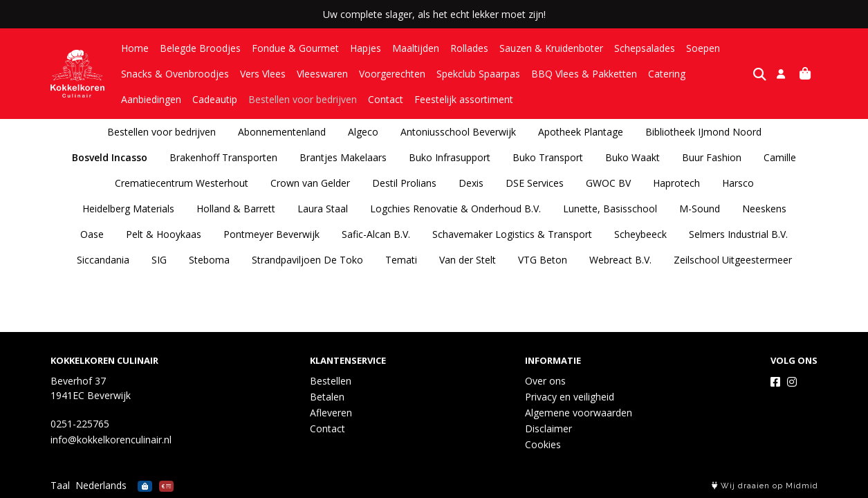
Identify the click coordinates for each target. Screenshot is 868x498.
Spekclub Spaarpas (478, 74)
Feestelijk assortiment (393, 99)
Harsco (738, 183)
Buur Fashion (712, 157)
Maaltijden (416, 48)
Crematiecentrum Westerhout (182, 183)
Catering (667, 74)
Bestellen (331, 381)
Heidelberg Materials (128, 209)
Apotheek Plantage (581, 132)
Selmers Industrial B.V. (738, 234)
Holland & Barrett (236, 209)
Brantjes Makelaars (343, 157)
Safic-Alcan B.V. (376, 234)
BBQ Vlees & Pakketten (584, 74)
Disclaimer (548, 428)
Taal (60, 485)
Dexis (471, 183)
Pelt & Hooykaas (164, 234)
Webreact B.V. (620, 260)
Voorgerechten (392, 74)
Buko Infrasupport (450, 157)
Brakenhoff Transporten (223, 157)
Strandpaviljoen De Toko (307, 260)
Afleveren (331, 413)
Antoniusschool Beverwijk (458, 132)
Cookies (543, 444)
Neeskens (764, 209)
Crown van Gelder (310, 183)
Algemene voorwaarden (579, 413)
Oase (92, 234)
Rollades (469, 48)
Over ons (545, 381)
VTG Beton (543, 260)
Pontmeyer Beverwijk (271, 234)
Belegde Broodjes (200, 48)
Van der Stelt (468, 260)
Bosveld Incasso (110, 157)
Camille (780, 157)
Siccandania (103, 260)
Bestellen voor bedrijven (231, 99)
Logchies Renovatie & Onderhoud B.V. (455, 209)
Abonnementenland (282, 132)
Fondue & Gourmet (295, 48)
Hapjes (366, 48)
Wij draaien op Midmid (765, 486)
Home (135, 48)
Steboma (209, 260)
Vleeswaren (322, 74)
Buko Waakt (632, 157)
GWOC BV (608, 183)
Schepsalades (645, 48)
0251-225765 (80, 424)
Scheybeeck (640, 234)
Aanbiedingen (727, 74)
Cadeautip (144, 99)
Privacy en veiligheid (570, 397)
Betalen (327, 397)
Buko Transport (548, 157)
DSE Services (535, 183)
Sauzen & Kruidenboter (551, 48)
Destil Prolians (404, 183)
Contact (314, 99)
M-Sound (700, 209)
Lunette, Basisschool (610, 209)
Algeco (363, 132)
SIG (159, 260)
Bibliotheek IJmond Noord (703, 132)
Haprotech (676, 183)
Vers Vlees (263, 74)
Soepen (703, 48)
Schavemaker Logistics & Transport (512, 234)
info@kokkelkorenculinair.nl (111, 440)
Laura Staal (323, 209)
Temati (401, 260)
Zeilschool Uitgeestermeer (733, 260)
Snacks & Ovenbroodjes (175, 74)
